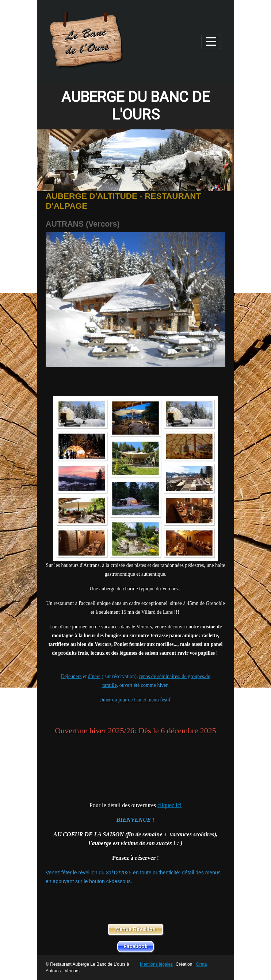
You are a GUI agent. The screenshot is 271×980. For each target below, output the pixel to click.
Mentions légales (156, 964)
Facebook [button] (135, 946)
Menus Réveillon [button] (135, 929)
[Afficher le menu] (211, 41)
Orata (201, 964)
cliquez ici (169, 805)
